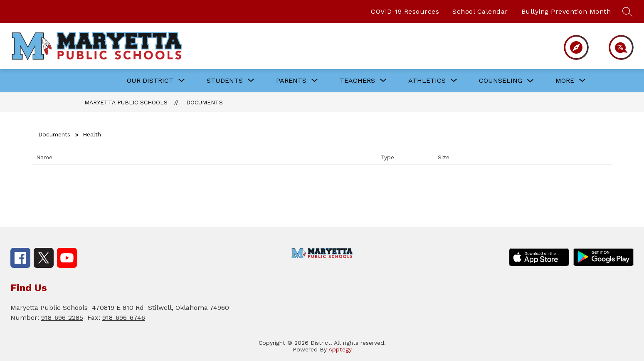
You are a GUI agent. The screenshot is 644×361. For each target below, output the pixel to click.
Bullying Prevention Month (566, 11)
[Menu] (572, 47)
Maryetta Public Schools (126, 102)
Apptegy (340, 349)
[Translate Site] (616, 47)
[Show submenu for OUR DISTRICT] (150, 81)
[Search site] (627, 12)
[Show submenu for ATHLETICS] (427, 81)
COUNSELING (501, 80)
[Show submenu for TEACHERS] (357, 81)
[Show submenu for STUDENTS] (225, 81)
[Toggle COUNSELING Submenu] (530, 81)
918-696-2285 (62, 318)
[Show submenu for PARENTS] (291, 81)
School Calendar (480, 11)
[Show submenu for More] (565, 81)
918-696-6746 (124, 318)
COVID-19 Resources (405, 11)
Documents (205, 102)
